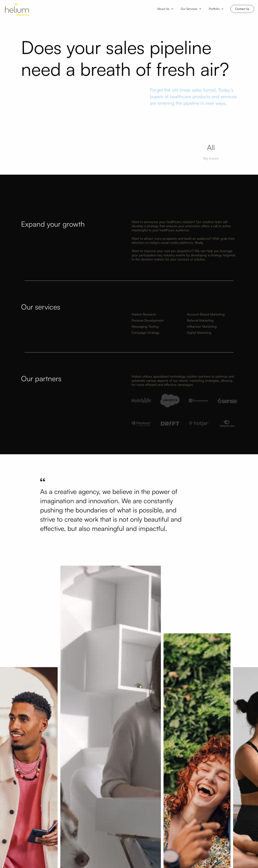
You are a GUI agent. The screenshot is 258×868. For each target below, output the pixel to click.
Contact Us (242, 9)
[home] (17, 9)
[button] (166, 9)
